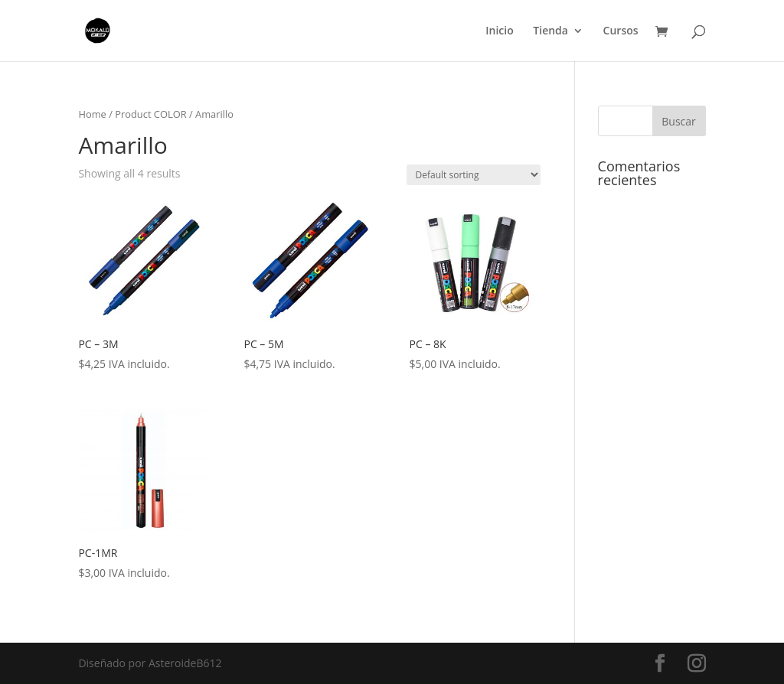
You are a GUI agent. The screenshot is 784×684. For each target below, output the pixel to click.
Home (92, 114)
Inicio (499, 31)
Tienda (550, 31)
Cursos (621, 31)
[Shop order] (474, 175)
